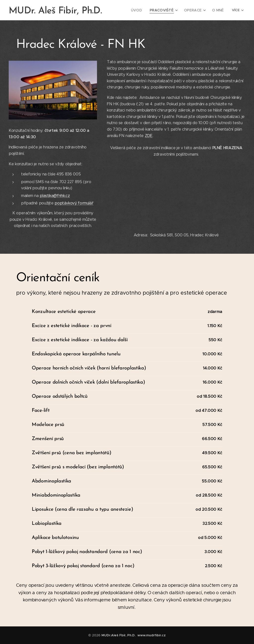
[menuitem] (142, 10)
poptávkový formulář (74, 203)
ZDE (149, 136)
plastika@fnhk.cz (55, 196)
